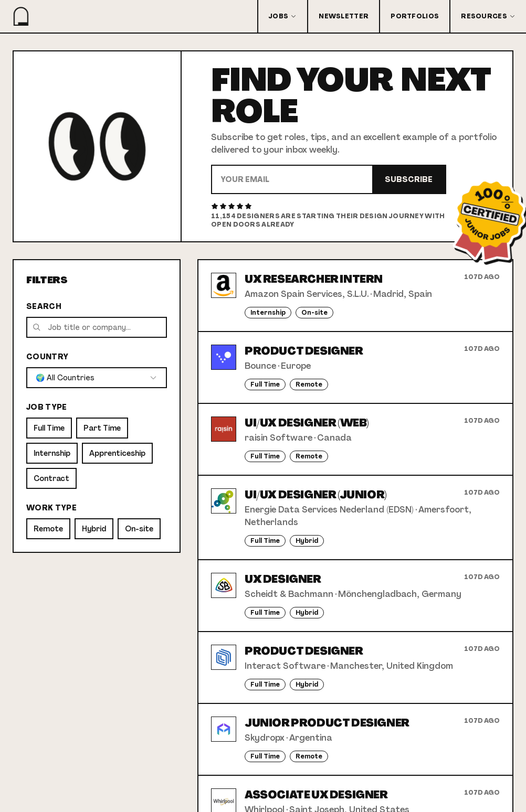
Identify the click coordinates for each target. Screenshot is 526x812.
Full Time (49, 428)
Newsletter (344, 16)
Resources (488, 16)
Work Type (51, 508)
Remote (48, 529)
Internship (52, 453)
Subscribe (409, 179)
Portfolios (415, 16)
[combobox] (97, 378)
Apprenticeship (117, 453)
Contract (51, 478)
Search (44, 306)
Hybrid (94, 529)
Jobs (283, 16)
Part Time (102, 428)
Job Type (47, 407)
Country (47, 357)
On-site (139, 529)
